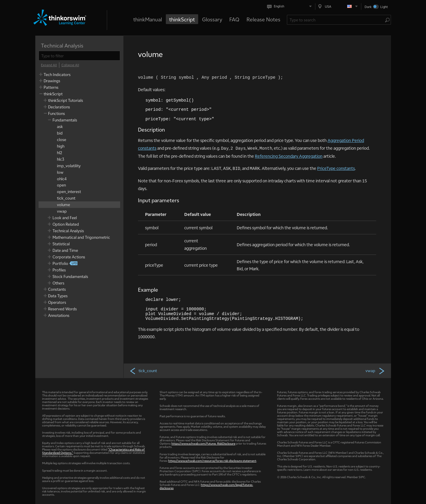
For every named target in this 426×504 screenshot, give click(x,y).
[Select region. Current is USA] (338, 6)
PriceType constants (336, 168)
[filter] (79, 56)
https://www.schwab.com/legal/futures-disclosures (206, 486)
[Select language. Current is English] (291, 6)
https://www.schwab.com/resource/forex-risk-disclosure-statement (212, 460)
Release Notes (263, 19)
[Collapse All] (70, 65)
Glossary (212, 19)
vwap (375, 371)
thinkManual (148, 19)
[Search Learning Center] (336, 20)
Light (384, 7)
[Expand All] (49, 65)
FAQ (234, 19)
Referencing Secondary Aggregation (289, 156)
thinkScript (182, 19)
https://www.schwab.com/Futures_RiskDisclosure (203, 443)
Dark (368, 7)
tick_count (143, 371)
